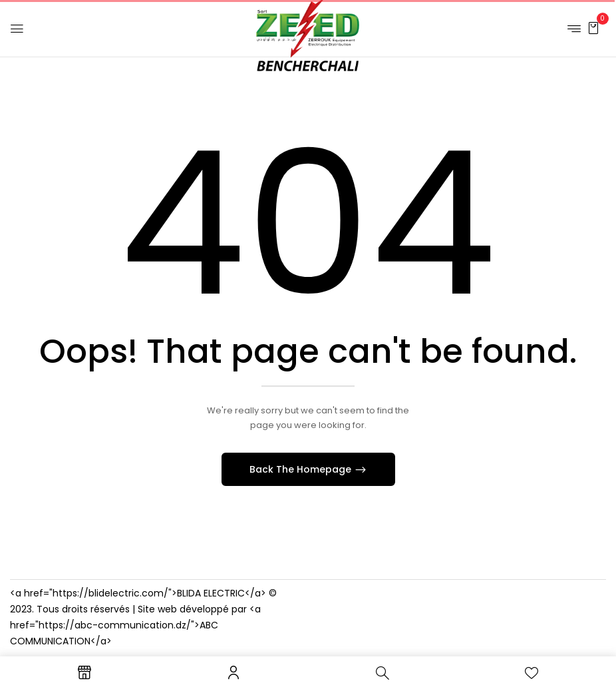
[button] (593, 28)
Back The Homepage (302, 469)
